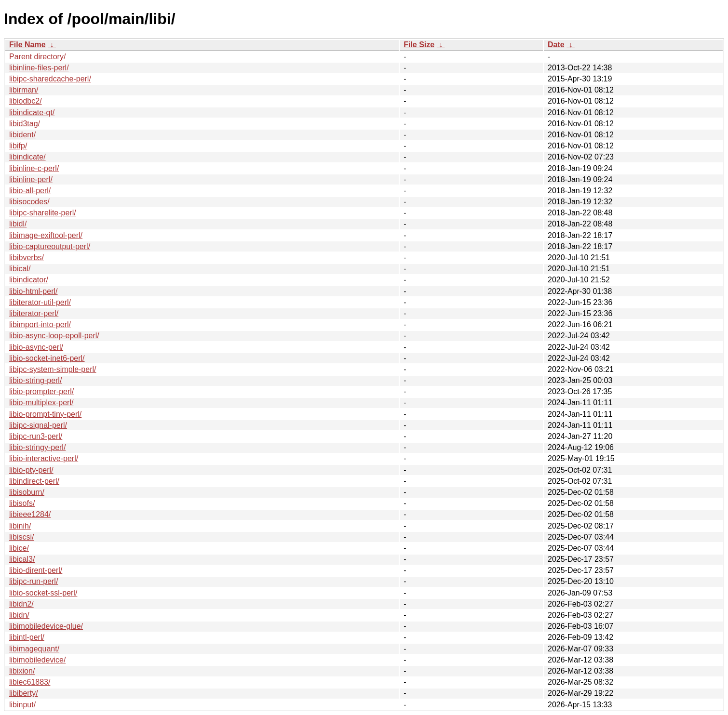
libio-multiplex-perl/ (41, 403)
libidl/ (18, 224)
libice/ (19, 548)
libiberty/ (24, 693)
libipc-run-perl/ (34, 581)
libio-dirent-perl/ (36, 570)
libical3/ (22, 559)
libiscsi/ (22, 537)
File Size (419, 45)
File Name (27, 45)
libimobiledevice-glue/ (46, 626)
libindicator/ (29, 280)
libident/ (22, 135)
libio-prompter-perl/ (41, 391)
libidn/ (19, 615)
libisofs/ (22, 503)
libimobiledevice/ (37, 660)
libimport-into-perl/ (40, 324)
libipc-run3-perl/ (36, 436)
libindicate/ (27, 157)
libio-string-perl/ (35, 380)
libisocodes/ (29, 202)
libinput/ (22, 705)
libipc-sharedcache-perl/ (50, 79)
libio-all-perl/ (30, 191)
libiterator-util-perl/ (40, 302)
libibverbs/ (27, 258)
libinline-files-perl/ (39, 68)
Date (556, 45)
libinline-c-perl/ (34, 168)
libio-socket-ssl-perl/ (43, 593)
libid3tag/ (25, 124)
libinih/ (20, 526)
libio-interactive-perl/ (44, 458)
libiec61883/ (30, 682)
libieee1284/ (30, 514)
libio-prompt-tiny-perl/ (45, 414)
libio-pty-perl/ (31, 470)
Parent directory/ (37, 57)
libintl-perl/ (27, 637)
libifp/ (18, 146)
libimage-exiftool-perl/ (46, 235)
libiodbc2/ (26, 101)
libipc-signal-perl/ (38, 425)
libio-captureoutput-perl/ (50, 246)
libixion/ (22, 671)
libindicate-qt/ (32, 113)
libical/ (20, 269)
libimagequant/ (34, 649)
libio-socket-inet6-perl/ (47, 358)
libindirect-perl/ (34, 481)
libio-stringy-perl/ (37, 447)
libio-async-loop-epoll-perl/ (54, 336)
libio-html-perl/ (33, 291)
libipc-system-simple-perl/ (53, 369)
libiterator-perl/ (34, 313)
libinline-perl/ (31, 179)
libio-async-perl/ (36, 347)
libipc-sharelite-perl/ (43, 213)
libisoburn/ (27, 492)
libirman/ (24, 90)
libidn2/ (21, 604)
